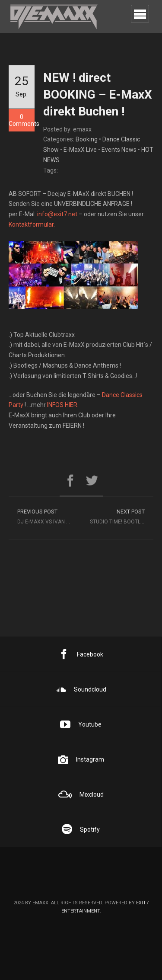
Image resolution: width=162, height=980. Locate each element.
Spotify (81, 829)
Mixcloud (81, 794)
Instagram (81, 759)
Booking (87, 139)
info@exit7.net (57, 214)
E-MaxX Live (80, 150)
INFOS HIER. (63, 405)
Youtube (81, 724)
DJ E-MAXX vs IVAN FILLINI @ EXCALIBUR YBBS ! (49, 518)
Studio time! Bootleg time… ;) (122, 518)
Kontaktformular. (32, 224)
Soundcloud (81, 689)
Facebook (81, 654)
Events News (119, 150)
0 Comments (22, 120)
